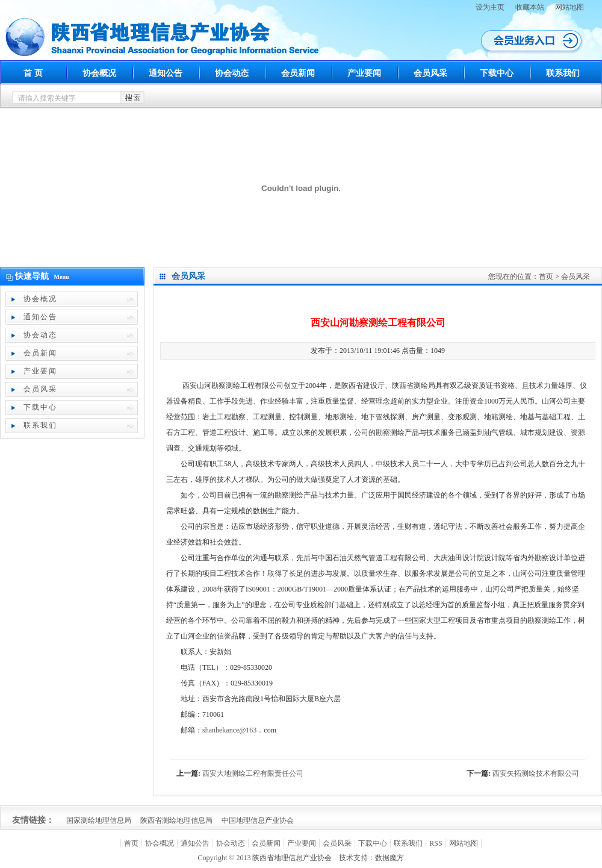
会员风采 (430, 73)
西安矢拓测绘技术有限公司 (536, 773)
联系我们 (563, 73)
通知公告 (166, 73)
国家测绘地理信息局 (99, 820)
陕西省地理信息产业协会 (292, 858)
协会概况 (99, 73)
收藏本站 (530, 7)
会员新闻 (298, 73)
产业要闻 (364, 73)
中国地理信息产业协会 (258, 820)
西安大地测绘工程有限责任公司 (253, 773)
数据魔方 (389, 858)
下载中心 (497, 73)
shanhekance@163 (229, 730)
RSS (436, 843)
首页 (546, 276)
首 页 (33, 73)
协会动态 (232, 73)
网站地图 (569, 7)
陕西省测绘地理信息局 (176, 820)
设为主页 (490, 7)
